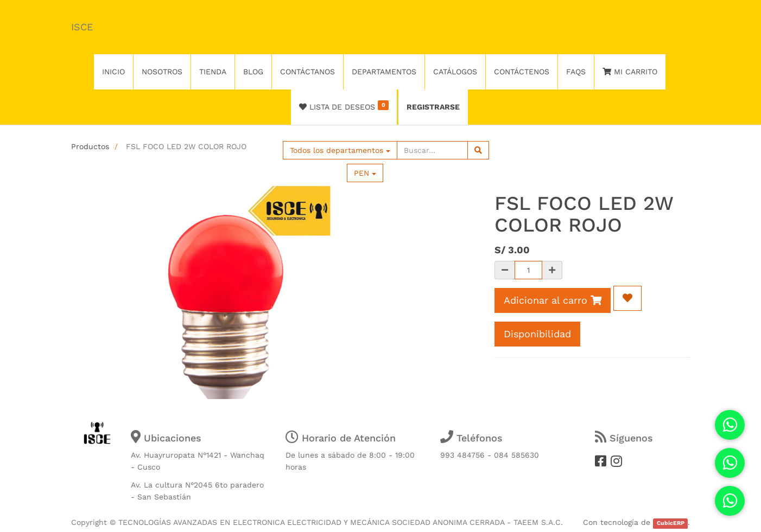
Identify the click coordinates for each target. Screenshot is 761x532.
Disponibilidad (537, 334)
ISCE (82, 27)
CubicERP (671, 523)
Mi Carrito (630, 72)
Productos (90, 146)
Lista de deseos (344, 106)
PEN (365, 173)
